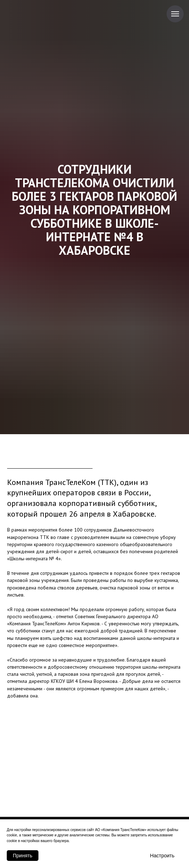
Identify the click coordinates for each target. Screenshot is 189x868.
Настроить (162, 856)
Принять (23, 856)
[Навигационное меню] (175, 14)
